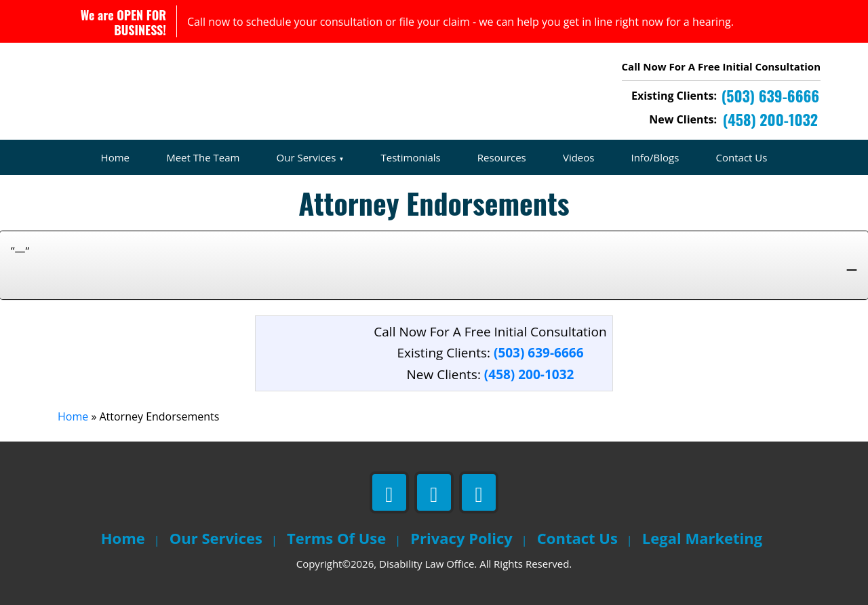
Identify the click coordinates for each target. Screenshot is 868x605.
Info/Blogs (655, 157)
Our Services (307, 157)
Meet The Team (203, 157)
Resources (502, 157)
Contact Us (742, 157)
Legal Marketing (702, 538)
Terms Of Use (336, 538)
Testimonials (411, 157)
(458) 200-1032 (529, 374)
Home (115, 157)
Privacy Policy (461, 538)
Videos (579, 157)
